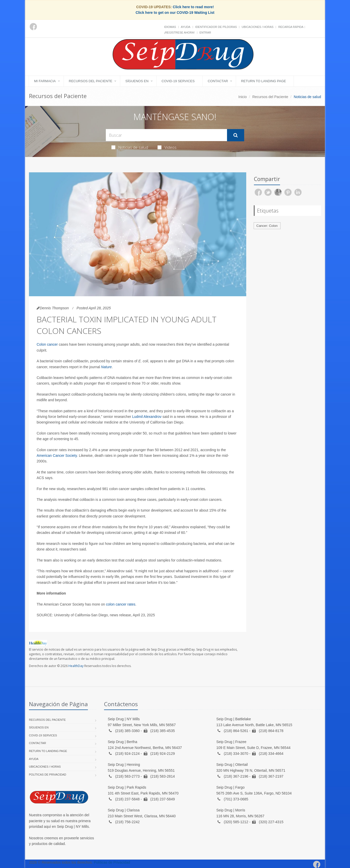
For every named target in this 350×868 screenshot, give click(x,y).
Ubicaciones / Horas (258, 27)
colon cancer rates (121, 604)
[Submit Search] (236, 135)
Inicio (243, 97)
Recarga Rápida (291, 27)
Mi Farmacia (45, 81)
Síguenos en (137, 81)
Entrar (205, 33)
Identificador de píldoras (216, 27)
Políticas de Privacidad (48, 775)
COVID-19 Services (178, 81)
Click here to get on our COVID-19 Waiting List (175, 13)
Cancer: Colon (267, 226)
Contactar (218, 81)
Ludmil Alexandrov (147, 417)
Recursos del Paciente (91, 81)
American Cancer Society (57, 456)
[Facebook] (33, 27)
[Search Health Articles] (166, 135)
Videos (167, 147)
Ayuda (186, 27)
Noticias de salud (130, 147)
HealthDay (76, 666)
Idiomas (170, 27)
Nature (106, 367)
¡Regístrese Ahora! (179, 33)
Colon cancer (47, 344)
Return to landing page (264, 81)
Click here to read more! (193, 7)
